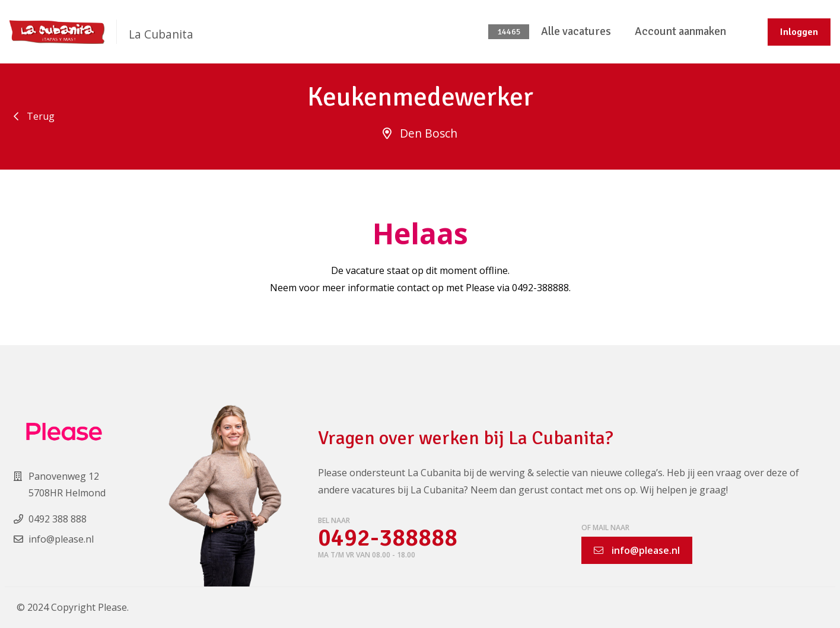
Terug (34, 116)
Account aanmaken (680, 31)
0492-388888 (388, 538)
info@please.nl (637, 550)
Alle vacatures (576, 31)
